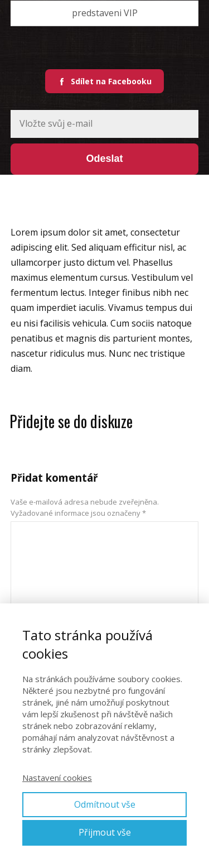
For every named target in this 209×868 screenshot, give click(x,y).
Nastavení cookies (57, 778)
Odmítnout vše (105, 804)
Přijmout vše (105, 832)
